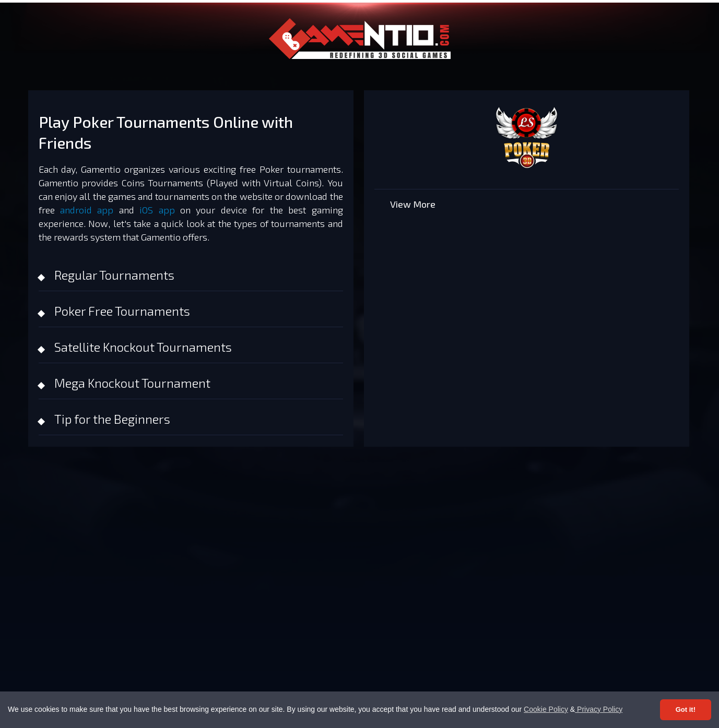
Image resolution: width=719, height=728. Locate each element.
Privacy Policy (599, 709)
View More (413, 204)
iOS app (157, 210)
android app (87, 210)
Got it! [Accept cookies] (686, 709)
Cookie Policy (546, 709)
